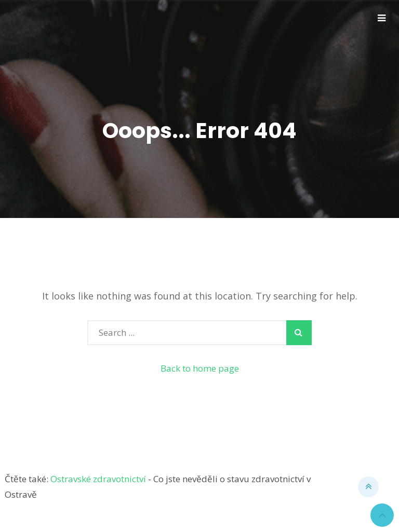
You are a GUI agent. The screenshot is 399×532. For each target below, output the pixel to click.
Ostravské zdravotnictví (98, 479)
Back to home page (200, 368)
